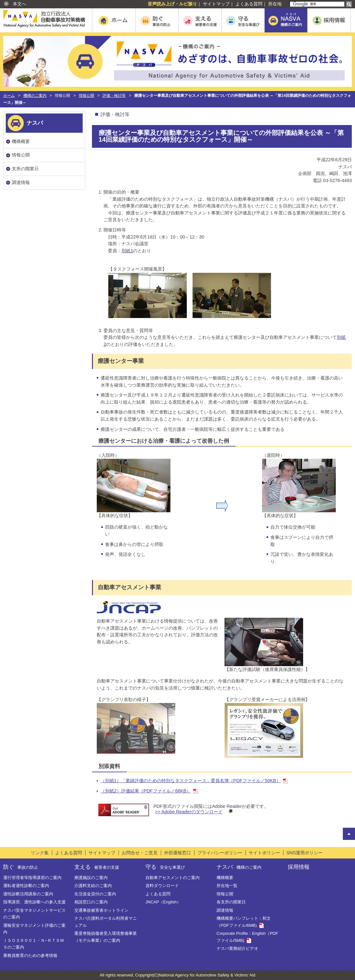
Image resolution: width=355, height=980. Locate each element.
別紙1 (127, 251)
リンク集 (40, 853)
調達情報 (21, 182)
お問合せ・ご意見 (140, 853)
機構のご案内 (35, 96)
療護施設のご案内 (91, 878)
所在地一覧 (227, 886)
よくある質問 (249, 4)
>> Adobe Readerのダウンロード (189, 812)
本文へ (20, 4)
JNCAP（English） (163, 902)
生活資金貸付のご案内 (95, 894)
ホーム (9, 96)
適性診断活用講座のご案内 (28, 894)
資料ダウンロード (162, 886)
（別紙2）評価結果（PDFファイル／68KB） (146, 791)
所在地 (275, 4)
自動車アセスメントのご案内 (173, 878)
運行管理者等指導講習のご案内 (32, 878)
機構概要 (21, 141)
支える (97, 867)
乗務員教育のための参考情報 (30, 955)
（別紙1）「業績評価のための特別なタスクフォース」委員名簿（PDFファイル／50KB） (191, 781)
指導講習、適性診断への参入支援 (34, 902)
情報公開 (87, 96)
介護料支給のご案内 (93, 886)
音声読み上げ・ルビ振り (172, 4)
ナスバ (239, 867)
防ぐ (21, 867)
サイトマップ (216, 4)
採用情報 (299, 867)
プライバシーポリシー (220, 853)
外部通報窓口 (177, 853)
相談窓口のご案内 (91, 902)
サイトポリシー (264, 853)
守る (165, 867)
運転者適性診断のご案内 (26, 886)
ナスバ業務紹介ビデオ (237, 948)
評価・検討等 (114, 96)
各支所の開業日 (231, 902)
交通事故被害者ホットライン (101, 910)
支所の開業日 (25, 169)
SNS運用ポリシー (305, 853)
